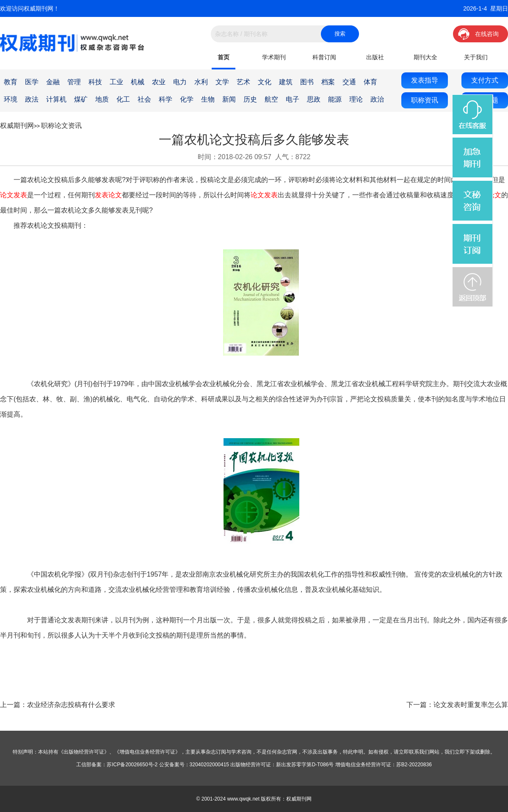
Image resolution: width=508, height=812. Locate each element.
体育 (370, 82)
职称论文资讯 (61, 126)
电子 (293, 99)
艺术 (243, 82)
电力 (180, 82)
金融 (53, 82)
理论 (356, 99)
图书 (307, 82)
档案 (328, 82)
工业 (116, 82)
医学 (32, 82)
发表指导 (425, 80)
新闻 (229, 99)
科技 (95, 82)
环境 (11, 99)
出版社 (375, 57)
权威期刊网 (17, 126)
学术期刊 (274, 57)
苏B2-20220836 (414, 765)
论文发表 (14, 195)
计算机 (56, 99)
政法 (32, 99)
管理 (74, 82)
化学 (187, 99)
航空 (271, 99)
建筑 (286, 82)
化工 (123, 99)
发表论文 (108, 195)
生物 (208, 99)
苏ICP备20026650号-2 (132, 765)
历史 (250, 99)
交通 (349, 82)
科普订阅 (324, 57)
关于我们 (476, 57)
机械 (138, 82)
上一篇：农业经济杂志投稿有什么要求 (58, 705)
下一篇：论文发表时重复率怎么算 (457, 705)
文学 (222, 82)
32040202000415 (209, 765)
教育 (11, 82)
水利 (201, 82)
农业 (159, 82)
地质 (102, 99)
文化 (265, 82)
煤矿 (81, 99)
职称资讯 (425, 100)
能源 (335, 99)
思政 (314, 99)
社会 (144, 99)
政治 (377, 99)
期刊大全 (425, 57)
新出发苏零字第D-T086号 (305, 765)
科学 (166, 99)
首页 (224, 57)
